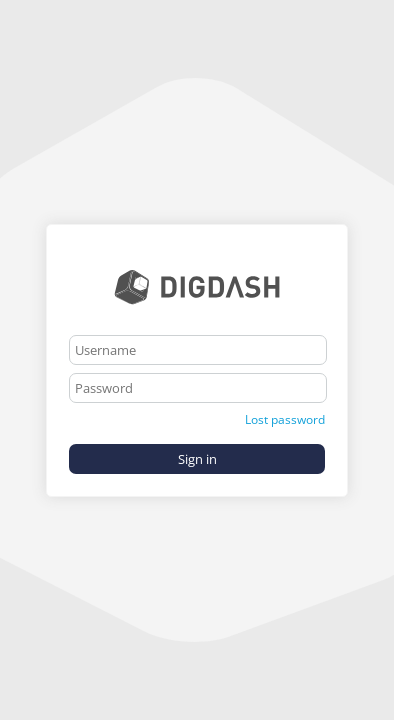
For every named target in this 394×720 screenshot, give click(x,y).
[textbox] (198, 350)
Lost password (285, 419)
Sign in (197, 459)
